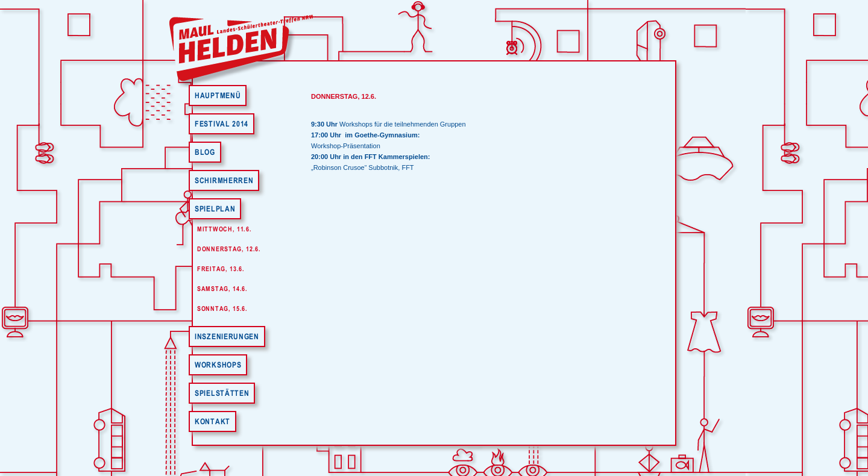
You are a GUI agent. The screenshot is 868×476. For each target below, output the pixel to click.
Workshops (218, 365)
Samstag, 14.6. (222, 289)
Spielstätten (222, 393)
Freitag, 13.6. (221, 269)
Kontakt (212, 421)
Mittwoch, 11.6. (225, 229)
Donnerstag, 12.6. (229, 249)
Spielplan (215, 209)
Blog (205, 152)
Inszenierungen (227, 337)
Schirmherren (224, 180)
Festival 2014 (222, 124)
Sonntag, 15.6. (222, 308)
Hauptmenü (218, 96)
